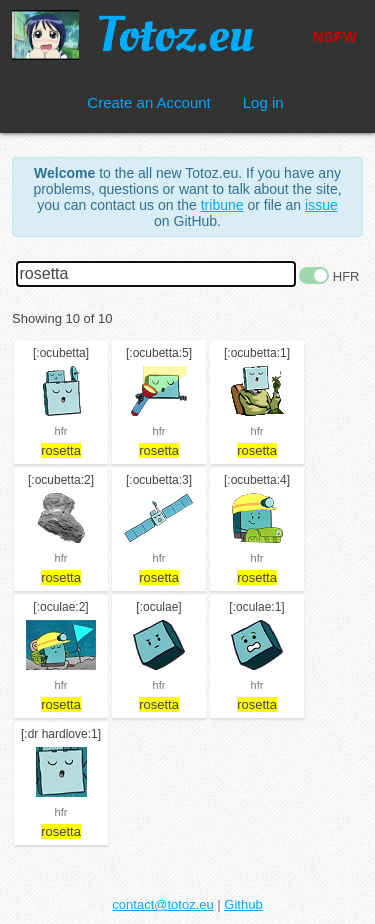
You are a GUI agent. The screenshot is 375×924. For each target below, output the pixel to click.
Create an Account (148, 102)
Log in (263, 102)
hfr (61, 431)
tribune (222, 205)
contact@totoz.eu (162, 904)
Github (243, 904)
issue (321, 205)
